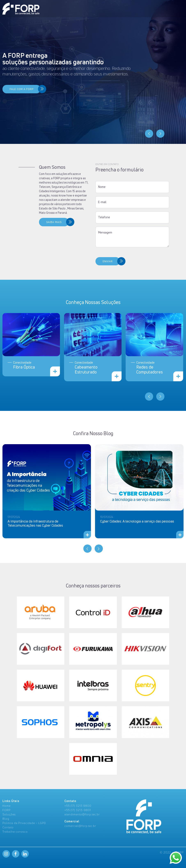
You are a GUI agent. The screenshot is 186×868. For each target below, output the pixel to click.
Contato (8, 827)
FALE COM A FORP (22, 89)
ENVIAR (100, 261)
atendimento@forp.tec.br (82, 814)
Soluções (9, 814)
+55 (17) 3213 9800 (78, 806)
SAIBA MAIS (46, 222)
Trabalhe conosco (15, 832)
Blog (6, 819)
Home (6, 806)
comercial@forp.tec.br (80, 826)
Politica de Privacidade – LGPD (24, 823)
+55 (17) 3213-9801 (78, 810)
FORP (6, 810)
